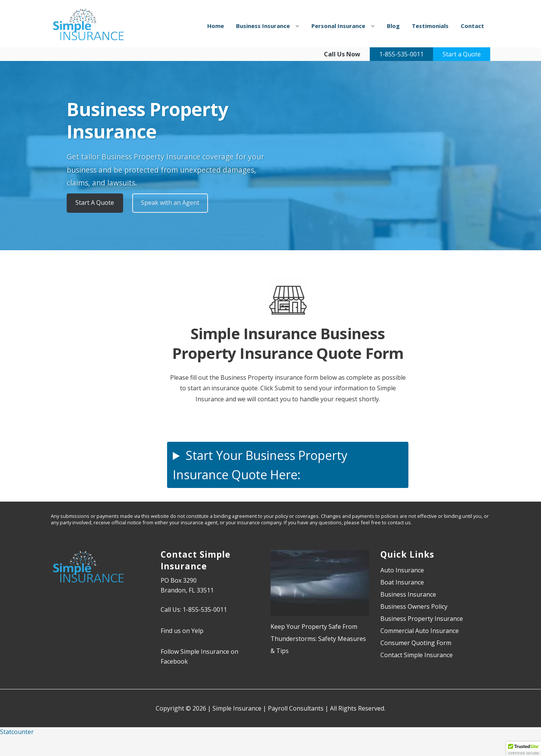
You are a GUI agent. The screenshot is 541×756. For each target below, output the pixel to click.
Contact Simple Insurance (417, 655)
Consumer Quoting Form (416, 643)
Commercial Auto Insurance (420, 631)
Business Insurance (408, 594)
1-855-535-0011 (401, 54)
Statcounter (17, 732)
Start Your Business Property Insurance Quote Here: (260, 465)
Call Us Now (342, 54)
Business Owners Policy (414, 606)
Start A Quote (95, 203)
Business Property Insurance (422, 619)
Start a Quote (462, 54)
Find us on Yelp (182, 631)
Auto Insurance (402, 570)
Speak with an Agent (170, 203)
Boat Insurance (402, 582)
